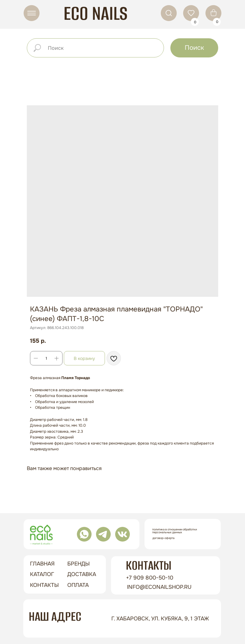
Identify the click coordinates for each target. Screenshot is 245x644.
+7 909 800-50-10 (150, 578)
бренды (78, 564)
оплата (78, 585)
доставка (82, 574)
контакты (44, 585)
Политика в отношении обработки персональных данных (174, 531)
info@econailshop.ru (159, 587)
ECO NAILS (96, 13)
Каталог (42, 574)
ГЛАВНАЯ (42, 564)
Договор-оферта (163, 538)
